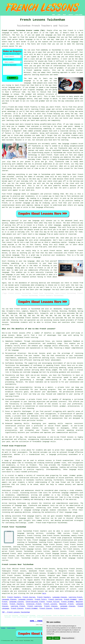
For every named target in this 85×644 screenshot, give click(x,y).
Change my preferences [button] (68, 638)
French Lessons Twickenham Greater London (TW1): (24, 30)
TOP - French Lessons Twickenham (16, 612)
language (27, 81)
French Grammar (70, 599)
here (44, 593)
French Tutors (41, 599)
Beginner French (66, 604)
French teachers (32, 318)
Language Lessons (26, 599)
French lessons (21, 309)
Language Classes (60, 597)
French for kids (24, 540)
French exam (11, 450)
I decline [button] (57, 638)
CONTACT (71, 15)
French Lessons (50, 604)
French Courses (29, 597)
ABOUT (64, 15)
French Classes (51, 606)
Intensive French (34, 604)
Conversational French (35, 602)
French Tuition (53, 602)
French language (75, 582)
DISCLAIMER (79, 15)
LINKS (59, 15)
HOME (54, 15)
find (8, 569)
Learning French (75, 597)
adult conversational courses (31, 554)
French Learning (55, 599)
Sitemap (3, 628)
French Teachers (14, 597)
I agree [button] (50, 638)
